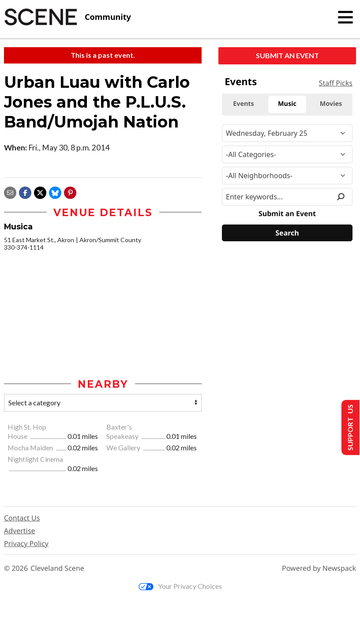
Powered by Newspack (319, 568)
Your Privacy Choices (180, 586)
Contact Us (22, 518)
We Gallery (124, 447)
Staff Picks (336, 83)
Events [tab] (244, 104)
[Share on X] (40, 192)
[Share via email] (10, 192)
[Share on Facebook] (25, 192)
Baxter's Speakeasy (123, 431)
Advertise (19, 531)
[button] (70, 192)
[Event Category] (287, 154)
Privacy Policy (26, 543)
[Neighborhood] (287, 176)
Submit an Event (287, 55)
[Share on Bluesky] (55, 192)
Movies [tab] (331, 104)
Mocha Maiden (31, 447)
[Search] (287, 233)
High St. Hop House (27, 431)
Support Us (350, 428)
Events (241, 82)
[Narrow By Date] (287, 133)
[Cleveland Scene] (67, 17)
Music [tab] (287, 104)
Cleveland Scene (57, 568)
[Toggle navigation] (345, 17)
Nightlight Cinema (35, 459)
